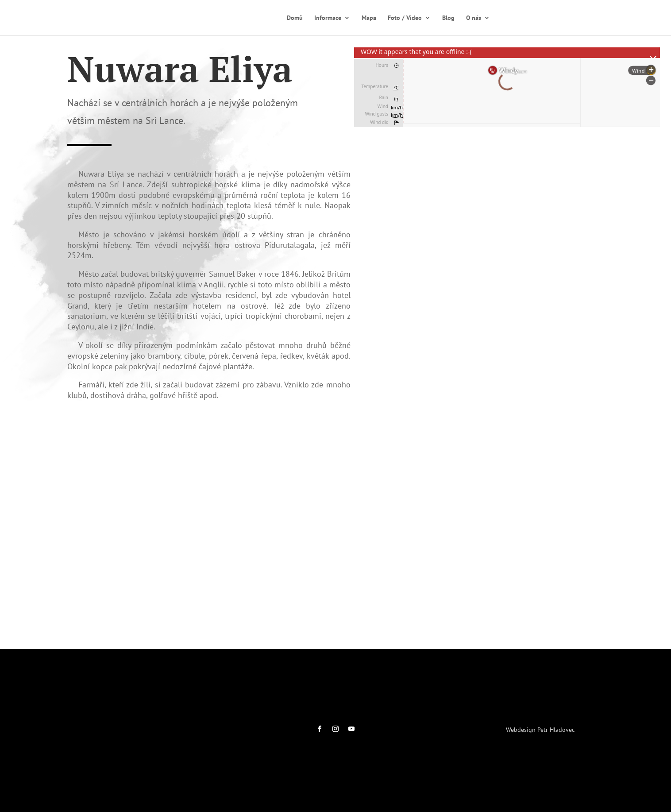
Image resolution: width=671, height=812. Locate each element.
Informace (328, 18)
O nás (474, 18)
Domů (295, 18)
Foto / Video (405, 18)
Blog (448, 18)
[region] (507, 259)
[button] (368, 335)
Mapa (369, 18)
